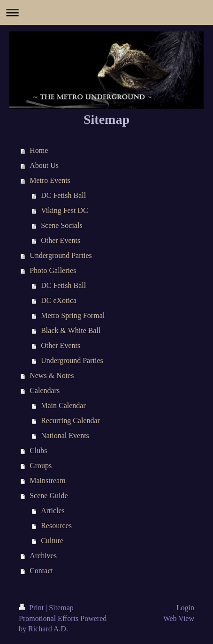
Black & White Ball (71, 330)
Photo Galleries (53, 270)
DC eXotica (59, 300)
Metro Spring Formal (73, 315)
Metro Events (50, 180)
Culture (52, 541)
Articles (53, 511)
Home (39, 150)
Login (185, 608)
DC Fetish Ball (63, 195)
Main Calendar (63, 405)
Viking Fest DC (64, 210)
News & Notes (52, 375)
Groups (41, 466)
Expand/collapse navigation (106, 12)
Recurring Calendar (70, 420)
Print (32, 608)
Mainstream (47, 481)
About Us (44, 165)
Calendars (45, 390)
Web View (179, 618)
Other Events (61, 240)
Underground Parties (61, 255)
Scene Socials (61, 225)
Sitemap (61, 608)
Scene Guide (49, 496)
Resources (56, 526)
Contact (41, 571)
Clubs (38, 451)
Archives (43, 556)
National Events (65, 436)
